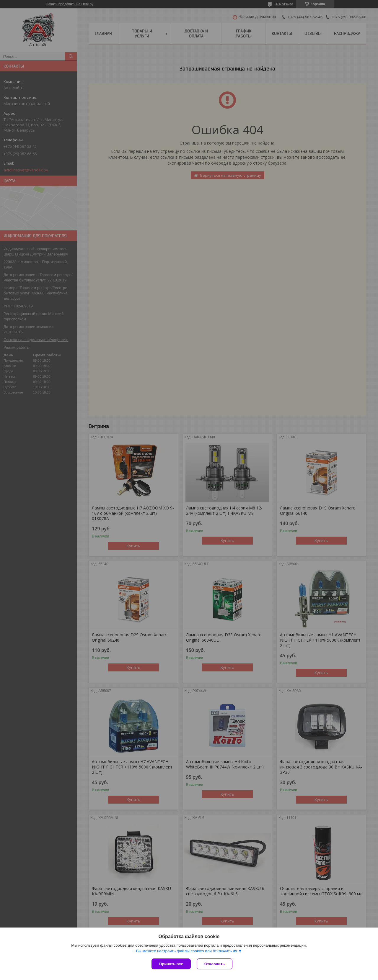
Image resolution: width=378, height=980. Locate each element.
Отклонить (215, 964)
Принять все (171, 964)
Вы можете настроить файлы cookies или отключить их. (187, 951)
